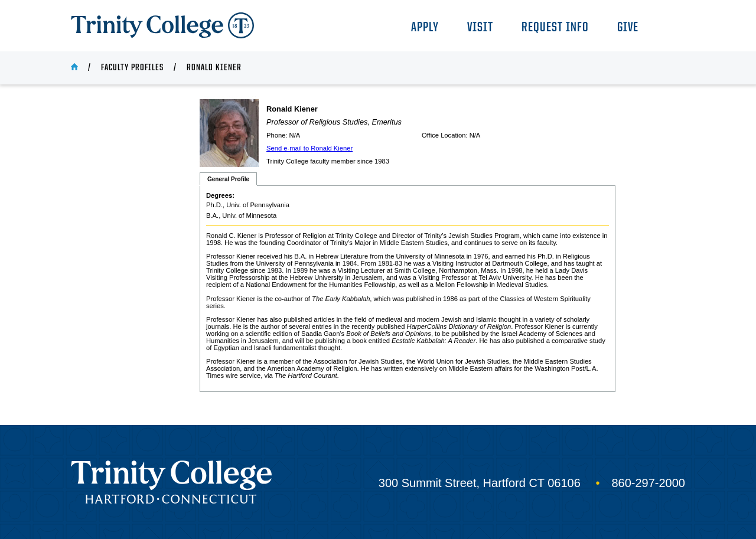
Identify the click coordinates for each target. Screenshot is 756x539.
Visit (480, 28)
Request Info (555, 28)
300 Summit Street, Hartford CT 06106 (480, 483)
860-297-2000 (648, 483)
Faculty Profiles (132, 68)
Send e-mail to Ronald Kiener (309, 148)
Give (628, 28)
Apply (425, 28)
